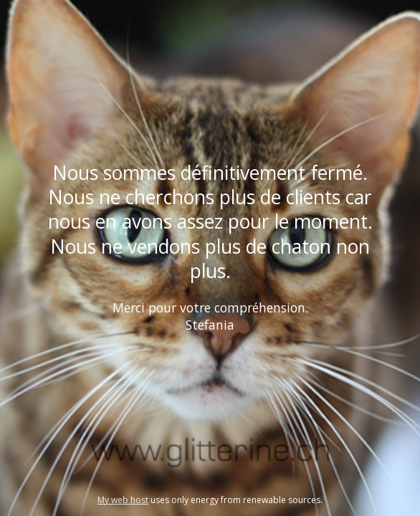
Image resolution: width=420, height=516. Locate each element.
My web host (123, 500)
